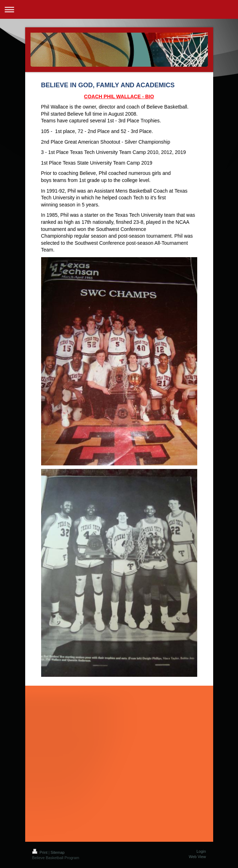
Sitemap (58, 852)
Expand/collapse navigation (119, 9)
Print (40, 852)
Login (201, 851)
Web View (197, 857)
